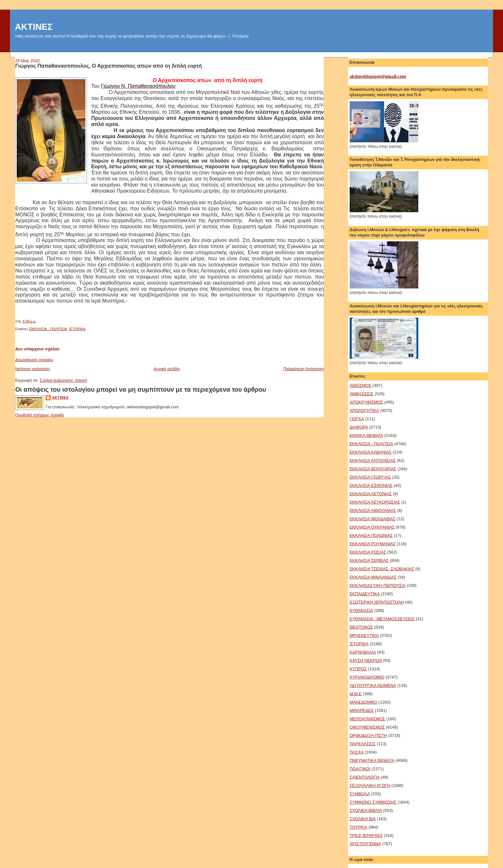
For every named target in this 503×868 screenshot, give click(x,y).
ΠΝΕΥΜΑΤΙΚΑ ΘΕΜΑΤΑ (372, 760)
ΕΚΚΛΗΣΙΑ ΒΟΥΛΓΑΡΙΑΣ (373, 469)
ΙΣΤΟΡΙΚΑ (77, 329)
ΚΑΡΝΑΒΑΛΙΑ (363, 652)
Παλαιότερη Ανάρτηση (303, 369)
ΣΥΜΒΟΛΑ (360, 794)
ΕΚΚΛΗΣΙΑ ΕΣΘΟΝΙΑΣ (371, 485)
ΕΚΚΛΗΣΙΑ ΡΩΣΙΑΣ (368, 552)
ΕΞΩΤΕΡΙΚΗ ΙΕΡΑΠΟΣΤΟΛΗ (377, 602)
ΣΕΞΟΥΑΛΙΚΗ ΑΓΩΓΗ (370, 785)
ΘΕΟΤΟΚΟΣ (361, 627)
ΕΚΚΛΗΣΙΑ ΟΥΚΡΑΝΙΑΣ (372, 527)
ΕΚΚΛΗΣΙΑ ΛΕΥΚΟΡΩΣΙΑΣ (375, 502)
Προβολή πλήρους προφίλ (39, 415)
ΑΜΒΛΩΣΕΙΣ (362, 394)
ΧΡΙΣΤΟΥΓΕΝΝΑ (365, 844)
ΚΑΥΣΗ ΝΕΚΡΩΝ (366, 660)
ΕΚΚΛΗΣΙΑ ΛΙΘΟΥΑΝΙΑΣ (373, 510)
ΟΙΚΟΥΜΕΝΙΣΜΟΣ (367, 727)
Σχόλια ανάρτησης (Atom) (63, 380)
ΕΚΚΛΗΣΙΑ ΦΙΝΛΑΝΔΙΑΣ (373, 577)
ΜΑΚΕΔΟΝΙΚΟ (364, 702)
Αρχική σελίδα (167, 369)
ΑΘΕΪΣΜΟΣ (361, 385)
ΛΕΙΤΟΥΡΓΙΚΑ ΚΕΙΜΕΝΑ (373, 685)
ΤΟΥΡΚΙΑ (359, 827)
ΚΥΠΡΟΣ (358, 669)
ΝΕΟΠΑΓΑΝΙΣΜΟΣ (367, 719)
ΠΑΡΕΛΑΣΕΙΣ (363, 744)
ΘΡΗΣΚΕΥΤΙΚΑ (364, 635)
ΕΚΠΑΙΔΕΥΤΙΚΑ (365, 594)
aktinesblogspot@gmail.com (378, 76)
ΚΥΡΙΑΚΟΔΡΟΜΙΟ (367, 677)
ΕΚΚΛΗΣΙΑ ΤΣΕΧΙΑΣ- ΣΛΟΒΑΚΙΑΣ (382, 569)
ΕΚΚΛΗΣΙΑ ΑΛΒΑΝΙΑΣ (371, 452)
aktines (60, 398)
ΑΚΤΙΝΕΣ (34, 27)
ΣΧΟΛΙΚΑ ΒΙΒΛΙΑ (366, 810)
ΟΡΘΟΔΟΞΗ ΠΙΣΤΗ (368, 735)
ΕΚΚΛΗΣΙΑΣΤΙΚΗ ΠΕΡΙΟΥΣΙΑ (378, 585)
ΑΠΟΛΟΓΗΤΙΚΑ (364, 410)
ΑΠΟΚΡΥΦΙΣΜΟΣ (366, 402)
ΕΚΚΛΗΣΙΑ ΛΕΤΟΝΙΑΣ (371, 494)
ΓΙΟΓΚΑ (357, 419)
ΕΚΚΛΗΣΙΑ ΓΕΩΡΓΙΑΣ (370, 477)
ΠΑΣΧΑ (357, 752)
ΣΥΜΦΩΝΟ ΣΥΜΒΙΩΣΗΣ (373, 802)
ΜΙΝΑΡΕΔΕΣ (362, 710)
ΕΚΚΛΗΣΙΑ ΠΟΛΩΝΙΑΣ (371, 535)
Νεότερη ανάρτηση (32, 369)
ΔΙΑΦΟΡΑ (359, 427)
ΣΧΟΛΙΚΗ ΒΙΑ (363, 819)
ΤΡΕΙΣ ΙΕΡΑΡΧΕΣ (366, 835)
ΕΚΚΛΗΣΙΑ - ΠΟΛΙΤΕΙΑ (48, 329)
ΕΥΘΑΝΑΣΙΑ (362, 610)
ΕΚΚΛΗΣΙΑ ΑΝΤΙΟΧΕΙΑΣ (373, 460)
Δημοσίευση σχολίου (34, 360)
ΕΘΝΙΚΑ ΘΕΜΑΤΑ (367, 435)
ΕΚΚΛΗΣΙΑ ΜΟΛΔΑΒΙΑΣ (373, 519)
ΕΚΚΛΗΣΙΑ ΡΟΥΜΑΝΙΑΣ (373, 544)
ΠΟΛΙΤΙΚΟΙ (360, 769)
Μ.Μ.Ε (356, 694)
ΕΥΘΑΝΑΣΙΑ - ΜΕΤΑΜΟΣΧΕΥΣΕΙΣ (382, 619)
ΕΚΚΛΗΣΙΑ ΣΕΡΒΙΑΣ (369, 560)
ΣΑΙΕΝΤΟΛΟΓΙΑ (365, 777)
